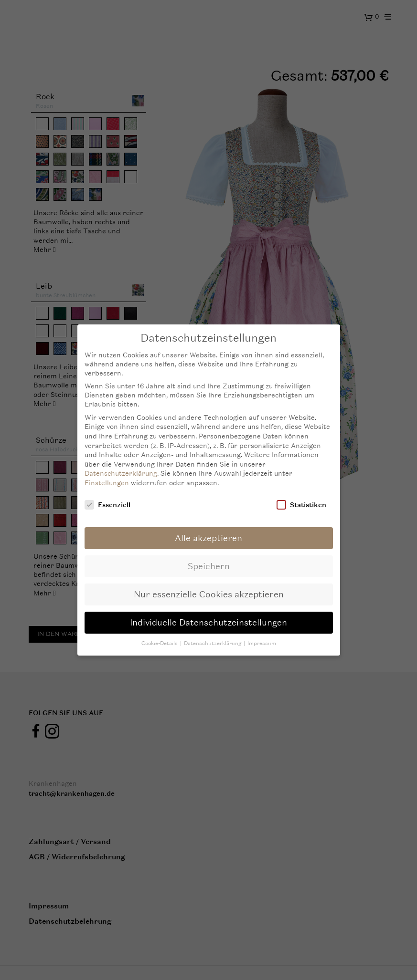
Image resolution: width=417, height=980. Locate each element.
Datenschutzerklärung (121, 473)
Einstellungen (107, 483)
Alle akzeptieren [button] (208, 538)
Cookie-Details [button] (160, 643)
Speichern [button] (209, 566)
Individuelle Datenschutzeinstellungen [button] (208, 622)
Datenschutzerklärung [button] (213, 643)
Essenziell (107, 505)
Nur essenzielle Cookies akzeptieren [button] (209, 594)
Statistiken (301, 505)
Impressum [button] (262, 643)
